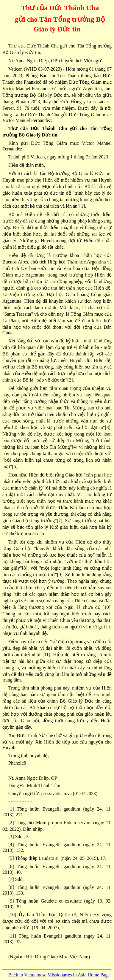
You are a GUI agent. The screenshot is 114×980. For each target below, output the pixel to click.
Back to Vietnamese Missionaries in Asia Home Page (59, 975)
